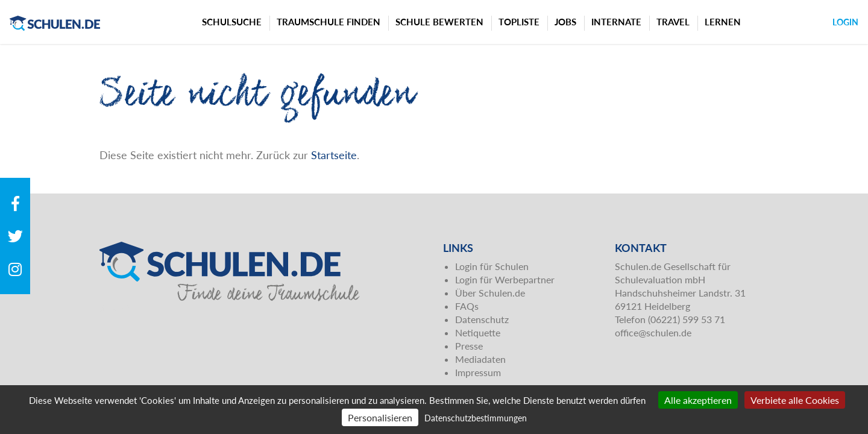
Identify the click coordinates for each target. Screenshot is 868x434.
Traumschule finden (329, 22)
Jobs (565, 22)
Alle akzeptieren (698, 400)
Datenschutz (482, 319)
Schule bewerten (439, 22)
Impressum (478, 372)
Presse (469, 346)
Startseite (334, 155)
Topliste (519, 22)
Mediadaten (480, 359)
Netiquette (478, 332)
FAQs (467, 306)
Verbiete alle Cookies (795, 400)
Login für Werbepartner (505, 279)
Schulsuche (232, 22)
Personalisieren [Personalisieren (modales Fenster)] (380, 417)
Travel (673, 22)
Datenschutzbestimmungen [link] (476, 418)
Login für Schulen (492, 266)
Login (845, 22)
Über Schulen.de (490, 293)
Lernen (723, 22)
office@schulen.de (653, 332)
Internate (616, 22)
